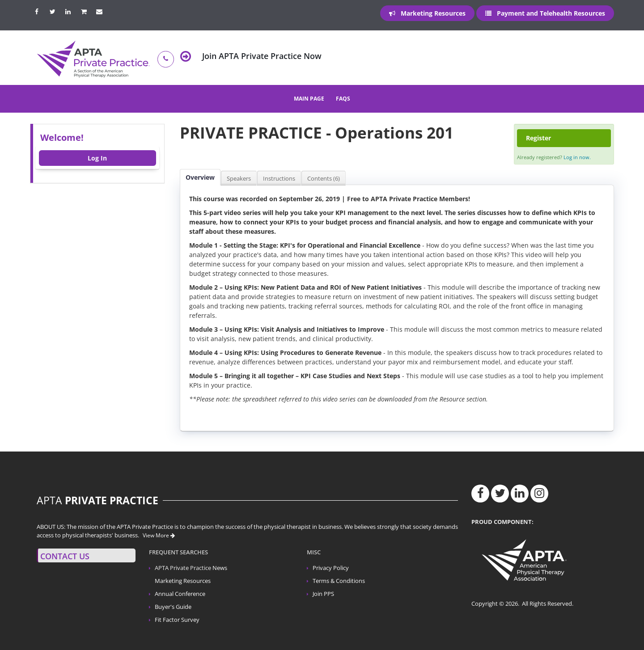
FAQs (343, 99)
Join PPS (323, 594)
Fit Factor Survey (177, 620)
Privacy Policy (331, 568)
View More (159, 535)
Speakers (239, 178)
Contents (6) (324, 178)
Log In (97, 158)
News (220, 568)
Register (538, 138)
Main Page (309, 99)
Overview (200, 177)
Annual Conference (180, 594)
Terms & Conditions (339, 581)
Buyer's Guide (173, 607)
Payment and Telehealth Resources (545, 13)
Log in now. (577, 157)
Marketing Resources (427, 13)
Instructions (279, 178)
